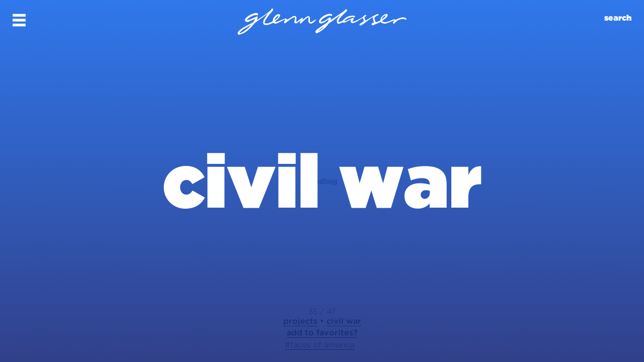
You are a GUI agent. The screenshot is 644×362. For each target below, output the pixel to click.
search (618, 18)
